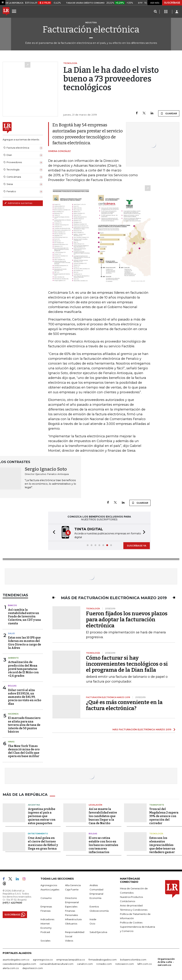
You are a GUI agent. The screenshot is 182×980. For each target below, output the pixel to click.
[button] (53, 533)
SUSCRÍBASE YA (137, 546)
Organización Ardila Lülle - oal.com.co (166, 962)
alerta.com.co (11, 968)
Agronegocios (49, 885)
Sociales (45, 941)
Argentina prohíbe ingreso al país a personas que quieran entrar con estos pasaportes (42, 816)
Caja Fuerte (72, 889)
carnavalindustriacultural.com (57, 964)
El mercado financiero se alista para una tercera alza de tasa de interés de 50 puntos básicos (24, 725)
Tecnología (156, 834)
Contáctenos (128, 901)
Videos (69, 941)
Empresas (46, 907)
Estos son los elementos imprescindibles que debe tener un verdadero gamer (162, 845)
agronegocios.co (43, 960)
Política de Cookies (131, 922)
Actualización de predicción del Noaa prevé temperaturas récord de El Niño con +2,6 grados (23, 669)
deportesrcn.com (33, 968)
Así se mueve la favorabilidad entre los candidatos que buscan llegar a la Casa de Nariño (103, 816)
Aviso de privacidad (131, 905)
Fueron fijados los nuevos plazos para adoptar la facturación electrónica (127, 620)
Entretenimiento (38, 834)
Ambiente (13, 658)
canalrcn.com (85, 964)
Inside (93, 919)
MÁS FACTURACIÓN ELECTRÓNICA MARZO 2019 (142, 729)
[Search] (155, 12)
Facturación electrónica (91, 29)
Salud (11, 633)
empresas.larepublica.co (71, 960)
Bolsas (12, 686)
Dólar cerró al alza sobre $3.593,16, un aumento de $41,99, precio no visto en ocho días (25, 697)
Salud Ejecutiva (98, 932)
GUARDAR (169, 113)
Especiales (71, 907)
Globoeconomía (99, 911)
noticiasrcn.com (125, 964)
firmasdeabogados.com (103, 960)
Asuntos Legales (50, 889)
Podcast (45, 932)
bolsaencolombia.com (133, 960)
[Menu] (15, 11)
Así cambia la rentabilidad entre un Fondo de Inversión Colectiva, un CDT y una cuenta (24, 617)
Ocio (92, 924)
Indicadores (47, 919)
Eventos (94, 907)
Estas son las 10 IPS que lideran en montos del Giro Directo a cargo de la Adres (25, 643)
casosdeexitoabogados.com (19, 964)
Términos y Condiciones (134, 910)
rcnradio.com (104, 964)
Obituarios (71, 924)
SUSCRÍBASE (172, 3)
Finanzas (45, 911)
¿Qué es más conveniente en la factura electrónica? (124, 705)
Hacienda (13, 714)
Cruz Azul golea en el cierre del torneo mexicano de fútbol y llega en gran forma (43, 843)
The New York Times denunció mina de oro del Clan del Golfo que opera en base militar (24, 751)
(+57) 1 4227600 (12, 903)
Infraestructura (73, 919)
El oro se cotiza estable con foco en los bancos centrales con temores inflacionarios (103, 845)
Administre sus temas (18, 203)
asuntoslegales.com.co (16, 960)
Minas (11, 742)
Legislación (95, 805)
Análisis (94, 885)
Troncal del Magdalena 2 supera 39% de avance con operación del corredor (164, 816)
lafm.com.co (145, 964)
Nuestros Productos (131, 897)
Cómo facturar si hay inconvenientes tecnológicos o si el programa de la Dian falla (127, 664)
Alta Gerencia (73, 885)
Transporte (157, 805)
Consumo (46, 898)
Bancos (12, 605)
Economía (95, 898)
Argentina (34, 805)
